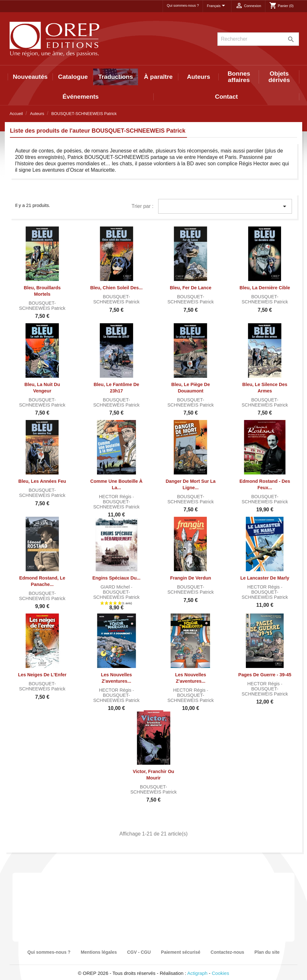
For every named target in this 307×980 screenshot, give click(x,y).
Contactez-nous (227, 952)
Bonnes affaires (239, 77)
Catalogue (73, 77)
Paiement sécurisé (181, 952)
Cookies (221, 973)
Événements (81, 97)
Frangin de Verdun (190, 578)
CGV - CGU (139, 952)
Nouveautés (30, 77)
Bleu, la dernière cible (265, 288)
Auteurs (199, 77)
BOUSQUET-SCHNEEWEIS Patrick (42, 306)
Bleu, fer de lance (191, 288)
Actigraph (197, 973)
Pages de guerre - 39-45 (265, 675)
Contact (226, 97)
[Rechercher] (258, 39)
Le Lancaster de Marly (265, 578)
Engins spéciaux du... (116, 578)
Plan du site (267, 952)
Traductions (116, 77)
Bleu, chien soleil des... (117, 288)
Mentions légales (99, 952)
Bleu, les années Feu (42, 481)
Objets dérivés (279, 77)
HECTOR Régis (116, 497)
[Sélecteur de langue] (217, 6)
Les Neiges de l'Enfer (42, 675)
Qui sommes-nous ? (183, 5)
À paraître (158, 77)
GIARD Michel (116, 587)
